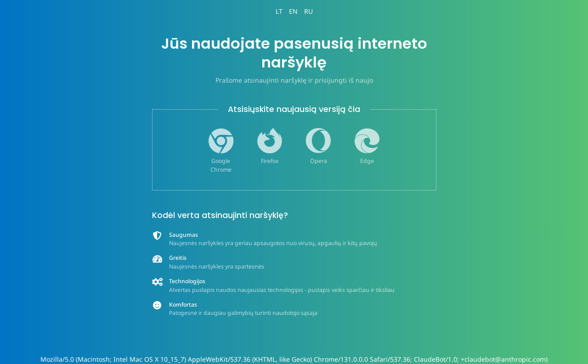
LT (279, 11)
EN (293, 11)
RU (308, 11)
